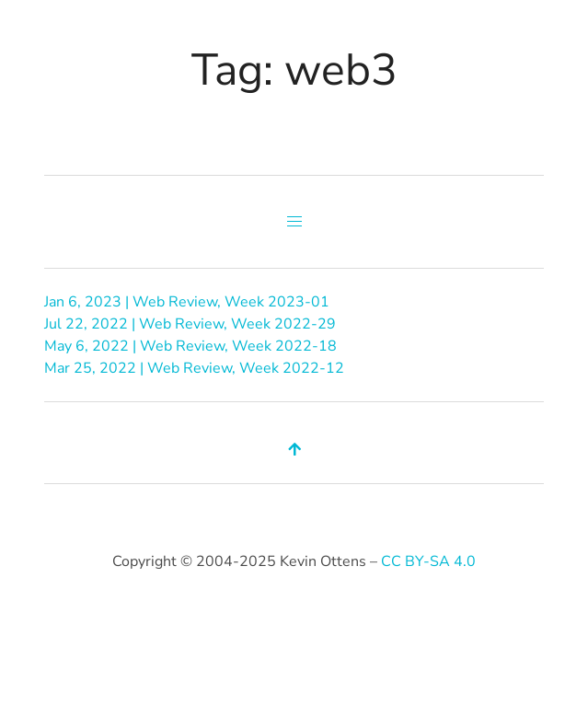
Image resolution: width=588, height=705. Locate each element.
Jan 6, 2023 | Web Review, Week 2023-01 (187, 302)
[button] (294, 222)
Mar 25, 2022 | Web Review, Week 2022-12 (194, 368)
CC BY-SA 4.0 (428, 561)
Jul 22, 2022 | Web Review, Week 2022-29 (190, 324)
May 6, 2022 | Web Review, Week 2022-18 (190, 346)
